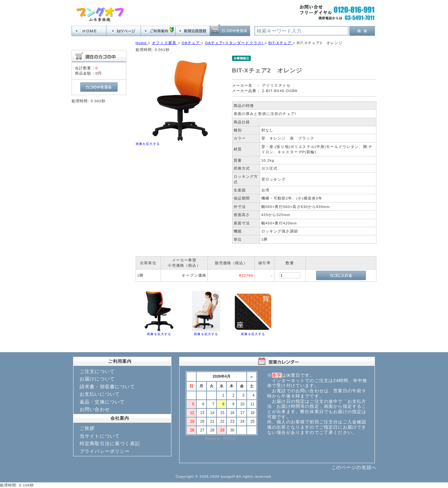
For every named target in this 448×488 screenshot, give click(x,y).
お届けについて (97, 379)
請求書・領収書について (107, 387)
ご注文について (97, 371)
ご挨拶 (87, 428)
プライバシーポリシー (105, 451)
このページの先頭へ (354, 467)
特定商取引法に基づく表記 (110, 443)
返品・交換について (102, 402)
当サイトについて (100, 436)
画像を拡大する (148, 144)
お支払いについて (100, 394)
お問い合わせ (95, 409)
